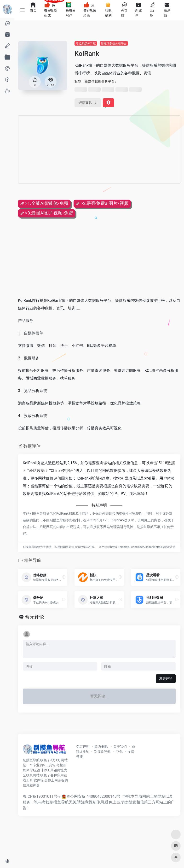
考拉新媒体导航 (86, 43)
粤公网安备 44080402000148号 (93, 796)
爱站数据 (37, 471)
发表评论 (166, 678)
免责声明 (83, 747)
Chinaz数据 (60, 471)
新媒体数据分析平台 (114, 43)
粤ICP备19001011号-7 (42, 796)
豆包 (119, 752)
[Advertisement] (80, 149)
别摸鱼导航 (102, 752)
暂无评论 (34, 617)
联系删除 (101, 747)
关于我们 (120, 747)
